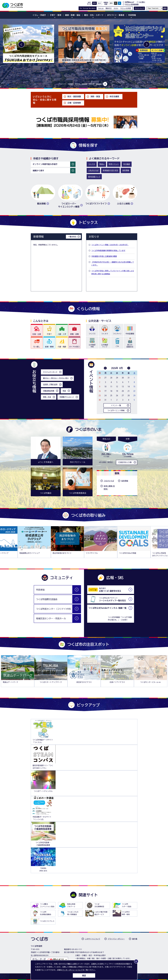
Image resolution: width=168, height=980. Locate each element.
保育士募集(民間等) (109, 488)
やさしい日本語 (126, 8)
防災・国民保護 (74, 96)
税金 (64, 391)
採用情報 (126, 170)
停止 (105, 84)
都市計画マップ (94, 177)
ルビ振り (142, 2)
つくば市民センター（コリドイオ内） (54, 609)
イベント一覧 (116, 405)
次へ (147, 44)
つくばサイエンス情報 (116, 411)
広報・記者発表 (74, 103)
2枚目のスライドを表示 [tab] (70, 84)
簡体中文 (109, 8)
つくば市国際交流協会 (47, 599)
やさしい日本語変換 (132, 4)
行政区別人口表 (125, 462)
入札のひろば (93, 170)
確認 (84, 975)
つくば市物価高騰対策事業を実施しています (108, 251)
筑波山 (102, 164)
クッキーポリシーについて (73, 970)
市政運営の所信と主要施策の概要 (104, 256)
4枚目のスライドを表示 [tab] (85, 84)
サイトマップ (139, 8)
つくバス (92, 164)
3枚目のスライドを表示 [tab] (78, 84)
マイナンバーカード (50, 372)
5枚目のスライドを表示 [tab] (92, 84)
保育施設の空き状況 (110, 170)
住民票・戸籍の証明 (50, 384)
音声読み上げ (130, 2)
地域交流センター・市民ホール (51, 618)
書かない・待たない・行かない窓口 (56, 378)
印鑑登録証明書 (49, 391)
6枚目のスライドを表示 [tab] (99, 84)
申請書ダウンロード (67, 397)
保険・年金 (47, 397)
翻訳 (165, 8)
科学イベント (114, 164)
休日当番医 (114, 96)
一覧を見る (72, 237)
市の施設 (127, 164)
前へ (21, 44)
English (101, 8)
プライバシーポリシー (116, 939)
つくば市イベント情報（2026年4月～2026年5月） (110, 245)
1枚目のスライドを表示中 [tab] (63, 84)
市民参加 (40, 590)
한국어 (116, 8)
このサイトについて (93, 939)
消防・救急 (95, 96)
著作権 (135, 939)
